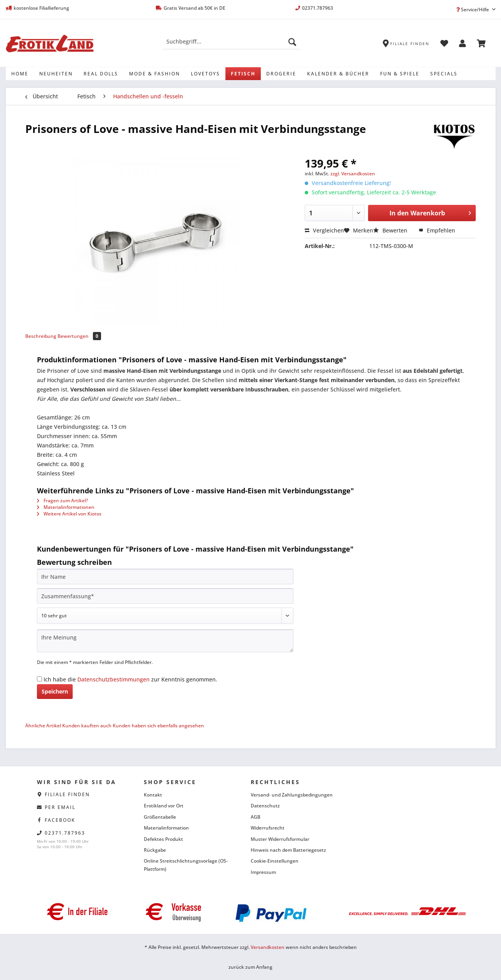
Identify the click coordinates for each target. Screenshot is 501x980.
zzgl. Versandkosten (353, 174)
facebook (60, 820)
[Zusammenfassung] (165, 596)
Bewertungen (79, 336)
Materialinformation (166, 828)
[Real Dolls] (101, 74)
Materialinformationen (66, 507)
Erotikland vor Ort (164, 806)
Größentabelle (160, 817)
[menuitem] (231, 45)
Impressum (263, 872)
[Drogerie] (281, 74)
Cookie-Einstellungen (275, 861)
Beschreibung (41, 336)
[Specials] (444, 74)
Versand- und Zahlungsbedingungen (292, 795)
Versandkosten (268, 947)
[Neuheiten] (56, 74)
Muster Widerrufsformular (280, 839)
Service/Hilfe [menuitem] (473, 10)
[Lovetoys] (205, 74)
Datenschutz (265, 806)
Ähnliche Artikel (43, 726)
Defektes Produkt (163, 839)
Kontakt (153, 795)
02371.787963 (65, 833)
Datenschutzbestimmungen (113, 679)
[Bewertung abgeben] (165, 616)
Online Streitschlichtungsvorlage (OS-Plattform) (186, 865)
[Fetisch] (243, 74)
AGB (256, 817)
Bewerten (391, 230)
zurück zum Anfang (250, 967)
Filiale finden (67, 794)
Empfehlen (437, 230)
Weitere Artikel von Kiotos (69, 514)
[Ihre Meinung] (165, 641)
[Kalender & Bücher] (338, 74)
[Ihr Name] (165, 576)
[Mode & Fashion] (154, 74)
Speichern (55, 691)
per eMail (60, 807)
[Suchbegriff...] (231, 42)
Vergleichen (324, 230)
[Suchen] (292, 42)
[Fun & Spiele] (400, 74)
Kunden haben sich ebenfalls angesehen (158, 726)
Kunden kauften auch (87, 726)
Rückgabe (155, 850)
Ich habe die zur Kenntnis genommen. (130, 679)
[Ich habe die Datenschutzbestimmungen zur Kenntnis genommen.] (39, 679)
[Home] (20, 74)
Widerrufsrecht (268, 828)
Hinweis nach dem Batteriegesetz (288, 850)
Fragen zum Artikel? (62, 500)
